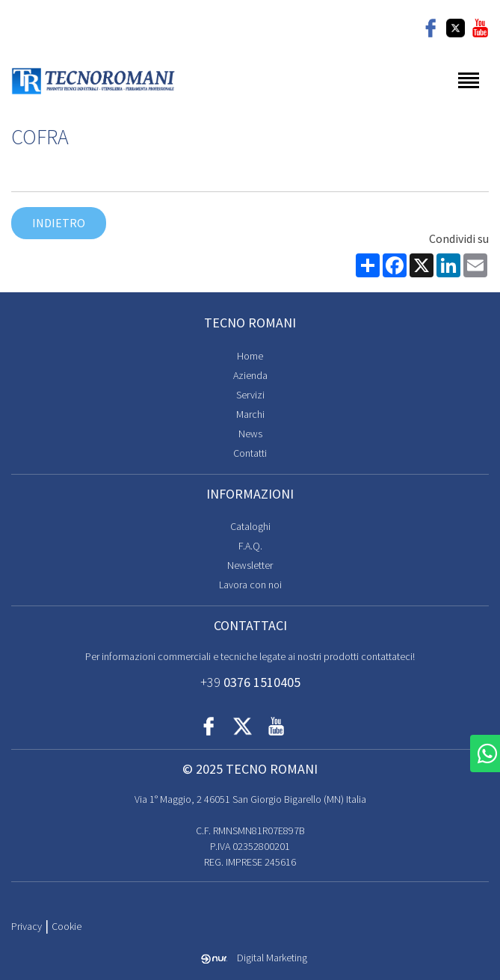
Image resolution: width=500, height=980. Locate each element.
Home (250, 356)
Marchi (250, 414)
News (250, 434)
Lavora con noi (250, 585)
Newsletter (250, 565)
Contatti (250, 453)
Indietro (59, 223)
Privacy (27, 926)
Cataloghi (250, 526)
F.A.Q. (250, 546)
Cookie (67, 926)
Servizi (250, 395)
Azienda (250, 375)
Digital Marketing (254, 958)
